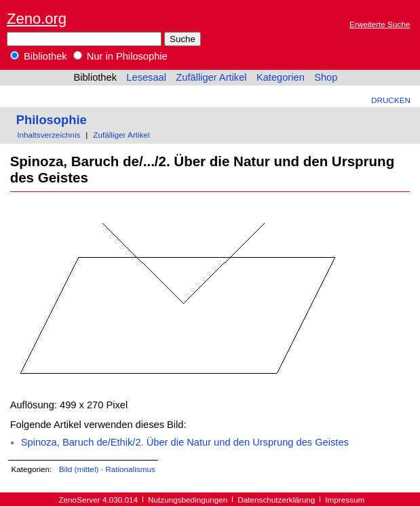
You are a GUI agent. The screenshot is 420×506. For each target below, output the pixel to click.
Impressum (345, 500)
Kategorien (281, 77)
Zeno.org (37, 19)
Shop (326, 77)
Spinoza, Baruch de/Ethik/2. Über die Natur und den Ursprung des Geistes (185, 442)
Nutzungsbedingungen (188, 500)
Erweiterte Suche (380, 24)
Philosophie (52, 120)
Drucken (391, 100)
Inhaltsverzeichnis (49, 135)
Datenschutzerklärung (276, 500)
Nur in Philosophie (120, 56)
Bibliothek (39, 56)
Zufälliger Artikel (211, 77)
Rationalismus (130, 469)
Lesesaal (146, 77)
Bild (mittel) (79, 469)
